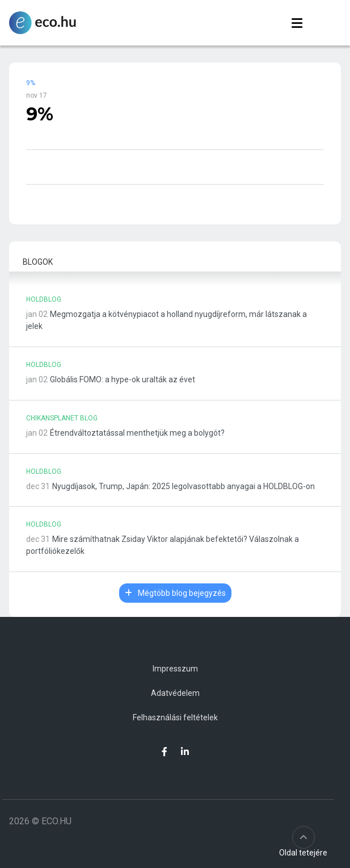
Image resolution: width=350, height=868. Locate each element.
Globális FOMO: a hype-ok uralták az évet (123, 379)
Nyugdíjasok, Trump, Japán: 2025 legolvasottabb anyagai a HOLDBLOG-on (184, 486)
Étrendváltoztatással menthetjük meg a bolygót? (137, 433)
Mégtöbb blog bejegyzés (175, 593)
